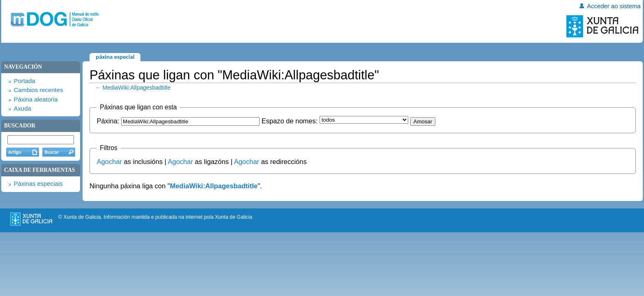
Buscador (20, 126)
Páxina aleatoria (36, 99)
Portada (24, 81)
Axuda (22, 109)
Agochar (109, 162)
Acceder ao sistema (614, 6)
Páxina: (108, 121)
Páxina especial (115, 57)
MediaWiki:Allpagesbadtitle (137, 88)
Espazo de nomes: (290, 121)
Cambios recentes (38, 90)
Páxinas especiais (38, 184)
